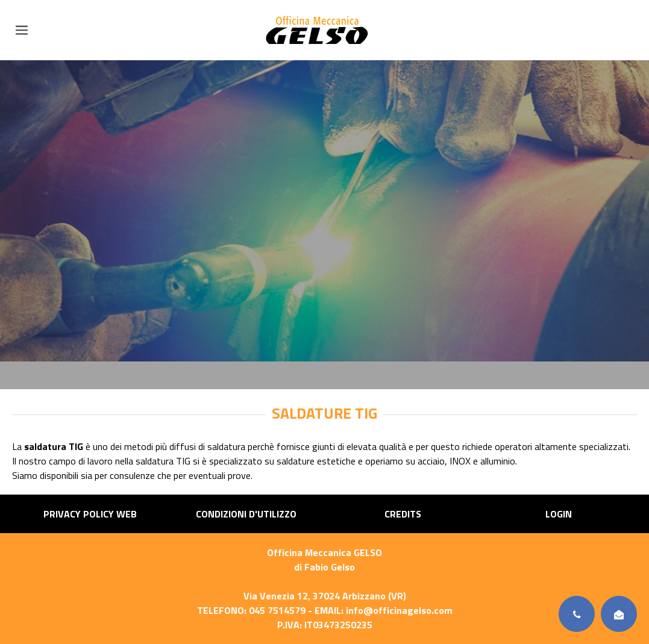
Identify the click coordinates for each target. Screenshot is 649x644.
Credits (403, 514)
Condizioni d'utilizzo (246, 514)
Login (559, 514)
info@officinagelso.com (399, 610)
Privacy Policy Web (90, 514)
